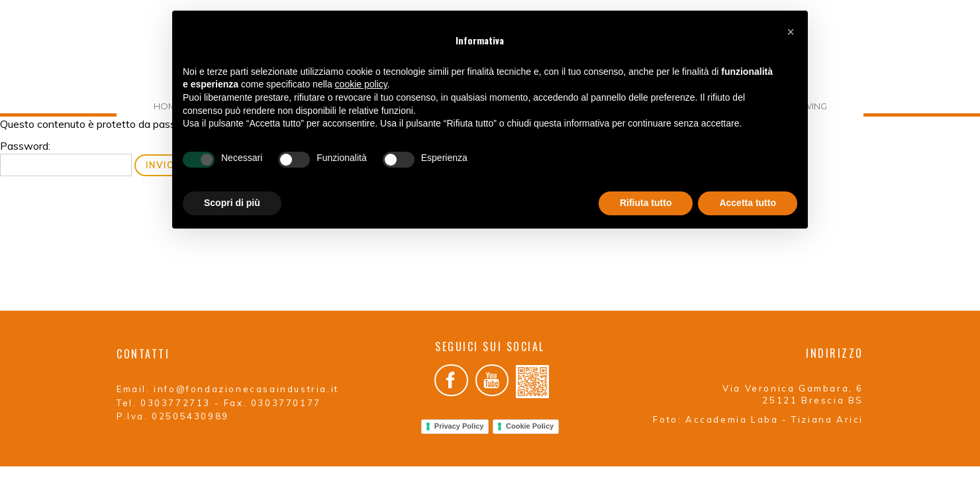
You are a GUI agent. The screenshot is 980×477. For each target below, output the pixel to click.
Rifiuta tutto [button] (646, 203)
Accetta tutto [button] (748, 203)
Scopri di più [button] (232, 203)
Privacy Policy (459, 426)
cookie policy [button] (361, 84)
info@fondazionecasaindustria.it (246, 389)
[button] (791, 32)
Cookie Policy (530, 426)
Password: (66, 158)
